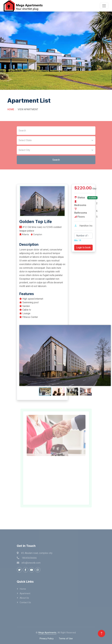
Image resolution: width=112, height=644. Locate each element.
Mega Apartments (47, 633)
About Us (24, 598)
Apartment (25, 593)
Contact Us (25, 602)
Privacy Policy (46, 639)
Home (11, 109)
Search (56, 160)
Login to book (83, 248)
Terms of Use (66, 639)
